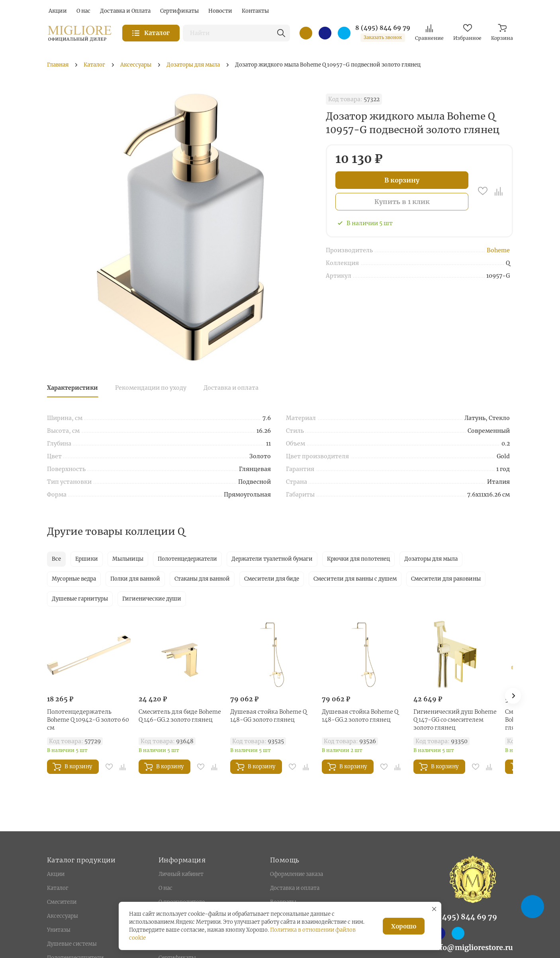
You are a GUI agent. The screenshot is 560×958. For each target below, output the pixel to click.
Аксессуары (63, 916)
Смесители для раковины (446, 579)
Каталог (58, 888)
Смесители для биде (272, 579)
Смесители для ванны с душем (355, 579)
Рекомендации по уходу (151, 388)
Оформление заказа (297, 874)
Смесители (62, 902)
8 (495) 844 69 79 (383, 28)
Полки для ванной (135, 579)
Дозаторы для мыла (431, 559)
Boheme (498, 250)
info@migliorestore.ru (473, 947)
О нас (165, 888)
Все (56, 559)
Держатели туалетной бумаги (272, 559)
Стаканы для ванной (202, 579)
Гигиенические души (152, 599)
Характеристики (72, 388)
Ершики (87, 559)
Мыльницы (128, 559)
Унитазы (59, 930)
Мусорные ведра (74, 579)
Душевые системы (72, 944)
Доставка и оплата (231, 388)
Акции (56, 874)
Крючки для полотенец (358, 559)
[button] (513, 696)
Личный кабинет (181, 874)
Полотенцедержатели (187, 559)
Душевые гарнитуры (80, 599)
